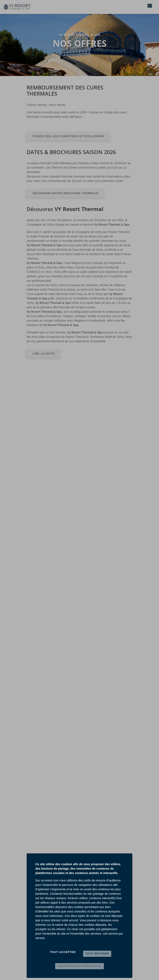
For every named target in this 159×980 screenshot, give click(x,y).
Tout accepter (63, 952)
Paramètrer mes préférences (79, 966)
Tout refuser (97, 954)
